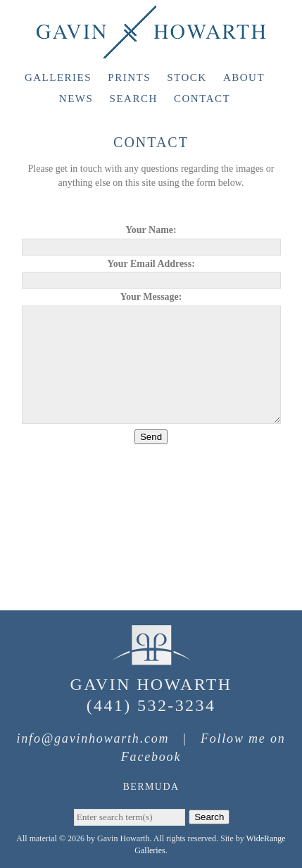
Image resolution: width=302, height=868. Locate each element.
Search (134, 99)
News (76, 99)
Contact (202, 99)
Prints (129, 77)
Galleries (58, 77)
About (244, 77)
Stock (187, 77)
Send (151, 437)
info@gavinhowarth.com (93, 738)
